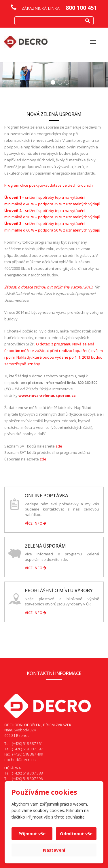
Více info (36, 523)
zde (59, 446)
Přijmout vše (32, 833)
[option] (54, 75)
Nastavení (54, 850)
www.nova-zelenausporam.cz (47, 395)
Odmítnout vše (76, 833)
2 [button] (60, 82)
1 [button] (53, 82)
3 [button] (67, 82)
